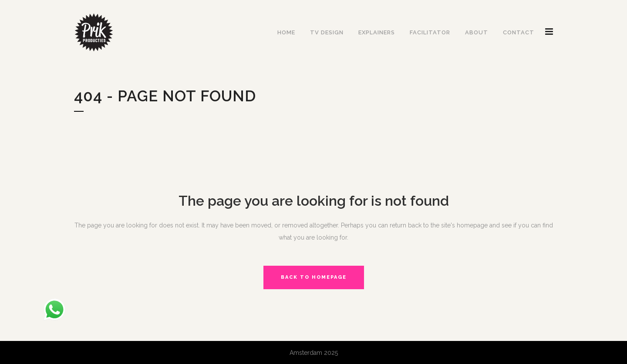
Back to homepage (314, 277)
